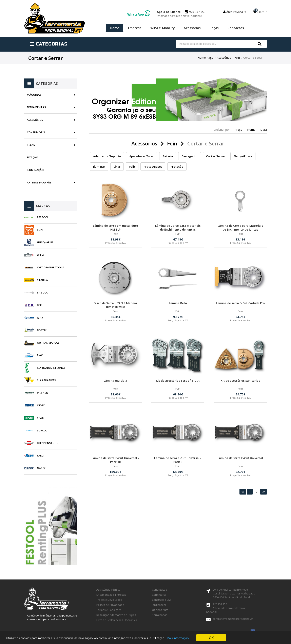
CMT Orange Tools (50, 267)
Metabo (43, 393)
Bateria (168, 156)
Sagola (42, 292)
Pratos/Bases (153, 167)
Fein (237, 58)
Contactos (236, 28)
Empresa (135, 28)
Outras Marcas (48, 343)
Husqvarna (45, 242)
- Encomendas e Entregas (111, 595)
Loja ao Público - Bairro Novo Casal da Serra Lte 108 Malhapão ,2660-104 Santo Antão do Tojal (234, 593)
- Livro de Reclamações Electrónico (116, 620)
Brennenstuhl (47, 443)
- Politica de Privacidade (110, 605)
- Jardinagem (158, 605)
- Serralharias (159, 615)
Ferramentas (36, 107)
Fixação (32, 157)
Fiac (40, 355)
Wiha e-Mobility (163, 28)
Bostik (42, 330)
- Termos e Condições (108, 610)
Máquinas (34, 95)
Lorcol (42, 430)
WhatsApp (139, 14)
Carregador (190, 156)
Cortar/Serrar (216, 156)
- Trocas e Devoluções (109, 600)
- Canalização (159, 590)
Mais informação (178, 638)
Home (115, 28)
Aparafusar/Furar (142, 156)
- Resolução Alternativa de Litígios (115, 615)
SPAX (40, 418)
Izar (40, 318)
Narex (41, 468)
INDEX (41, 405)
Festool (43, 217)
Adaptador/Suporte (107, 156)
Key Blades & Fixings (51, 368)
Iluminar (99, 167)
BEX (39, 305)
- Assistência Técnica (108, 590)
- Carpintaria (158, 595)
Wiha (41, 255)
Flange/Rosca (243, 156)
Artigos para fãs (39, 182)
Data (264, 130)
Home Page (205, 58)
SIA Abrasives (46, 380)
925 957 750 (181, 14)
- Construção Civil (161, 600)
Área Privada (235, 12)
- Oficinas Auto (159, 610)
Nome (251, 130)
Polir (132, 167)
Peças (214, 28)
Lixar (117, 167)
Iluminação (35, 170)
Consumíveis (36, 132)
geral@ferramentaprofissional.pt (233, 619)
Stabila (42, 280)
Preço (238, 130)
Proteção (177, 167)
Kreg (40, 455)
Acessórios (192, 28)
